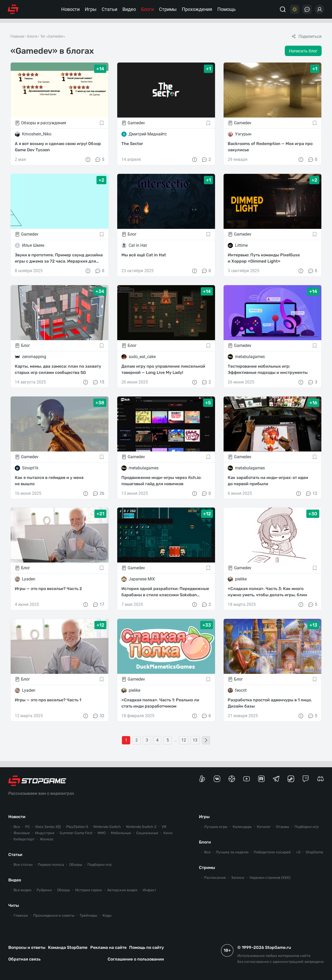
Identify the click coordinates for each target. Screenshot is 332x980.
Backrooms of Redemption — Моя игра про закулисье (270, 147)
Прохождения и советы (54, 916)
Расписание (215, 878)
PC (27, 827)
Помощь (227, 9)
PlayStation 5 (77, 827)
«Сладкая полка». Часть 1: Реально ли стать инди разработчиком (160, 703)
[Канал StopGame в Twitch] (306, 779)
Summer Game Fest (76, 833)
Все (17, 827)
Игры (91, 9)
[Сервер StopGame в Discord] (320, 779)
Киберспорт (24, 839)
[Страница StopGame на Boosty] (202, 779)
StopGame (314, 852)
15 (98, 382)
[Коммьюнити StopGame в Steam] (291, 779)
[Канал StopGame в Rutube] (261, 779)
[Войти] (320, 9)
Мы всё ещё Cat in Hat (144, 255)
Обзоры (76, 865)
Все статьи (23, 865)
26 (98, 493)
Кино (168, 833)
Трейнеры (88, 916)
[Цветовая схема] (295, 9)
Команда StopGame (68, 947)
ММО (102, 833)
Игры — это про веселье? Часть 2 (48, 589)
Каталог (264, 827)
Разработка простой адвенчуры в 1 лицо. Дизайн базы (270, 703)
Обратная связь (24, 959)
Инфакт (149, 890)
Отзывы (283, 827)
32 (98, 716)
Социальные (147, 833)
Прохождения (197, 9)
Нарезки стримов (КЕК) (270, 878)
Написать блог (303, 51)
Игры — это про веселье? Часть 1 (48, 700)
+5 (298, 852)
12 (311, 493)
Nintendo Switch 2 (141, 827)
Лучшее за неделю (232, 852)
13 (195, 740)
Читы (14, 905)
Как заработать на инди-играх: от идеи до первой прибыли (268, 480)
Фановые (22, 833)
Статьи (109, 9)
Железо (47, 839)
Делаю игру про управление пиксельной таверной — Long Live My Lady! (163, 369)
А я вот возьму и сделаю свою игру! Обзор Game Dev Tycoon (58, 147)
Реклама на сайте (108, 947)
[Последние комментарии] (307, 9)
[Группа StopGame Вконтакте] (217, 779)
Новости (70, 9)
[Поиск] (283, 9)
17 (98, 605)
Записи (238, 878)
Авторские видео (122, 890)
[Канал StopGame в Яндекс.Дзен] (232, 779)
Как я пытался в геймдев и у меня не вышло (49, 480)
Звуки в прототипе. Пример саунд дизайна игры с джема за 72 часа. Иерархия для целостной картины (59, 258)
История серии (89, 890)
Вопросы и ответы (27, 947)
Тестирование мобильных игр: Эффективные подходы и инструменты (268, 369)
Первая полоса (51, 865)
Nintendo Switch (107, 827)
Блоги (147, 9)
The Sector (132, 144)
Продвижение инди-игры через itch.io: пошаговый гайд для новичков (161, 480)
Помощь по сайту (147, 947)
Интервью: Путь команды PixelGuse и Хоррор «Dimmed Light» (264, 258)
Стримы (168, 9)
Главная (17, 36)
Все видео (22, 890)
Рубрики (44, 890)
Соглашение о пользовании (136, 959)
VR (164, 827)
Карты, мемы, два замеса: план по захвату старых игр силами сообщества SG (58, 369)
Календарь (242, 827)
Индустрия (45, 833)
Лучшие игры (216, 827)
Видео (129, 9)
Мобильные (121, 833)
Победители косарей (272, 852)
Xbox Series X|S (48, 827)
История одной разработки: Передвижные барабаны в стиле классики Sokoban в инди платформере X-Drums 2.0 (165, 592)
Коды (107, 916)
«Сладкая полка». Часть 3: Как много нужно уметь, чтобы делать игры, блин (267, 592)
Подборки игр (99, 865)
